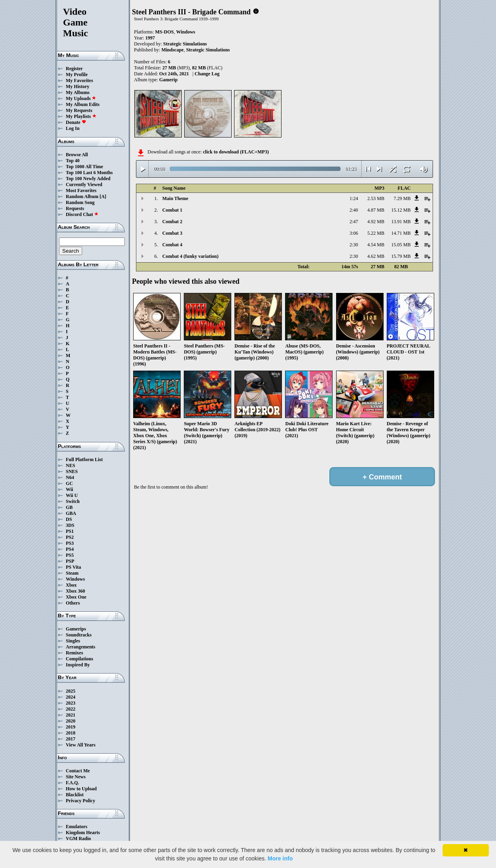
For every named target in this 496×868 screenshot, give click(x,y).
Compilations (80, 659)
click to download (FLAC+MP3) (236, 152)
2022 (71, 709)
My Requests (79, 110)
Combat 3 (172, 233)
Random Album (82, 196)
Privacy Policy (81, 801)
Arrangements (81, 647)
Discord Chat (82, 214)
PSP (70, 561)
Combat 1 (172, 210)
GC (69, 483)
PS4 (70, 549)
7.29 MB (402, 198)
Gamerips (76, 629)
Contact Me (78, 771)
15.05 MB (401, 245)
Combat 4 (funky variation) (190, 256)
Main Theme (175, 198)
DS (69, 519)
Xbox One (76, 597)
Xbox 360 (75, 591)
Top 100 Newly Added (88, 179)
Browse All (77, 155)
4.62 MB (376, 256)
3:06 (354, 233)
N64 (70, 477)
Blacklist (75, 795)
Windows (75, 579)
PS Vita (73, 567)
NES (70, 465)
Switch (73, 501)
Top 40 (73, 161)
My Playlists (81, 116)
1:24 (354, 198)
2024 (71, 697)
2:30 (354, 245)
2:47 (354, 222)
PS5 (70, 555)
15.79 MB (401, 256)
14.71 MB (401, 233)
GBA (71, 513)
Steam (72, 573)
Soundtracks (79, 635)
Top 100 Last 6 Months (89, 173)
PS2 (70, 537)
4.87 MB (376, 210)
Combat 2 (172, 222)
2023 (71, 703)
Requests (75, 208)
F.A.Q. (72, 783)
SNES (72, 471)
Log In (73, 128)
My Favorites (79, 81)
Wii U (72, 495)
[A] (103, 196)
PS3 (70, 543)
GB (69, 507)
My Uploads (81, 98)
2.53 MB (376, 198)
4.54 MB (376, 245)
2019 (71, 727)
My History (78, 86)
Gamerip (168, 80)
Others (73, 603)
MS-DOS (164, 32)
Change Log (207, 74)
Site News (76, 777)
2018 (71, 733)
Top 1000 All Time (84, 167)
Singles (73, 641)
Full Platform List (84, 460)
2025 (71, 691)
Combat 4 (172, 245)
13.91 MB (401, 222)
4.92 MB (376, 222)
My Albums (78, 92)
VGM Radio (78, 839)
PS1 (70, 531)
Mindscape (173, 50)
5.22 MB (376, 233)
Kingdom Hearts (83, 833)
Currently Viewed (84, 185)
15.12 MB (401, 210)
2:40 (354, 210)
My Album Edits (83, 104)
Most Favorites (81, 190)
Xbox (71, 585)
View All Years (81, 745)
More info (280, 858)
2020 (71, 721)
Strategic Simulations (185, 44)
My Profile (77, 75)
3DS (70, 525)
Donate (76, 122)
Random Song (80, 202)
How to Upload (81, 789)
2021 (71, 715)
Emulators (77, 827)
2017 (71, 739)
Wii (69, 489)
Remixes (74, 653)
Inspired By (78, 665)
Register (74, 69)
